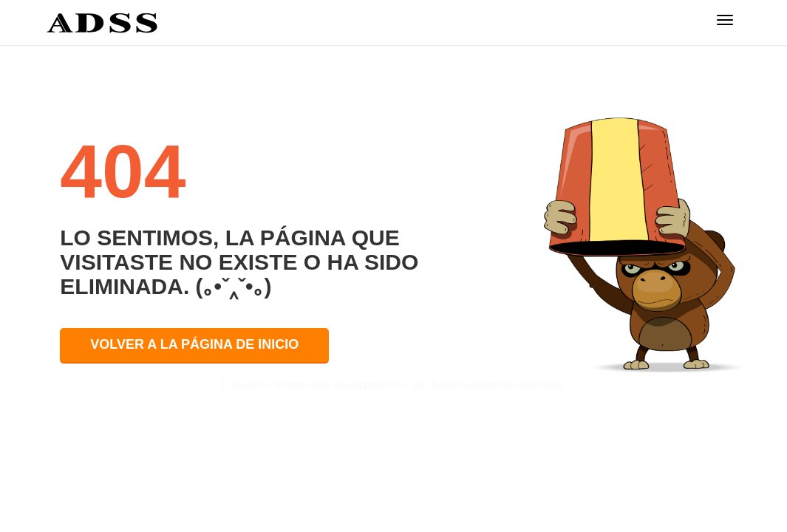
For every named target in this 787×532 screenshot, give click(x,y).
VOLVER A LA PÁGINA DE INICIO (194, 344)
